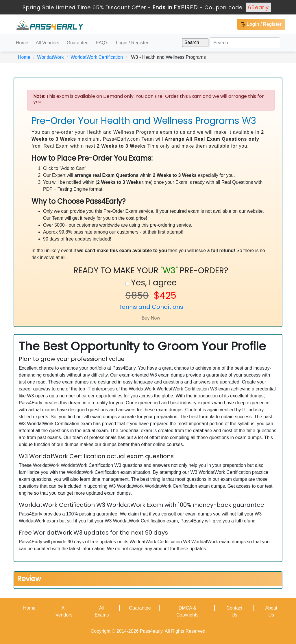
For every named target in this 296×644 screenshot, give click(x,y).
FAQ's (102, 43)
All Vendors (48, 43)
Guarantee (78, 43)
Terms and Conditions (151, 307)
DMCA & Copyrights (187, 611)
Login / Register (261, 24)
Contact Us (234, 611)
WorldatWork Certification (97, 57)
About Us (271, 611)
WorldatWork (51, 57)
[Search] (245, 43)
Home (22, 43)
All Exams (102, 611)
